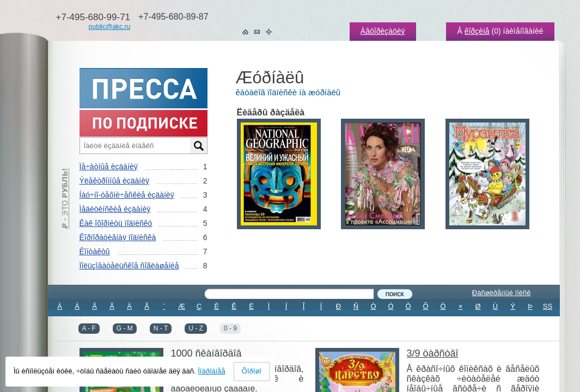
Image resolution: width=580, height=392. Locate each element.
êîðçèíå (477, 31)
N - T (161, 328)
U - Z (196, 328)
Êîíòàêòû (95, 252)
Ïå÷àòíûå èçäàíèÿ (109, 167)
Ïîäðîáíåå (212, 371)
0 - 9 (230, 328)
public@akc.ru (109, 27)
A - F (89, 328)
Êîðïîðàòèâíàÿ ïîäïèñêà (118, 237)
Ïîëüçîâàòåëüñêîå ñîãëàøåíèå (129, 266)
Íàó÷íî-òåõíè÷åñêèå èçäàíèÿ (127, 195)
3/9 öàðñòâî (433, 353)
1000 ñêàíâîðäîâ (206, 353)
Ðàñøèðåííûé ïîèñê (502, 293)
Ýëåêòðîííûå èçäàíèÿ (114, 181)
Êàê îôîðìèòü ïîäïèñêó (116, 223)
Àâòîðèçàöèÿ (383, 31)
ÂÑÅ (303, 321)
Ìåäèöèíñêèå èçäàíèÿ (115, 209)
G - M (125, 328)
